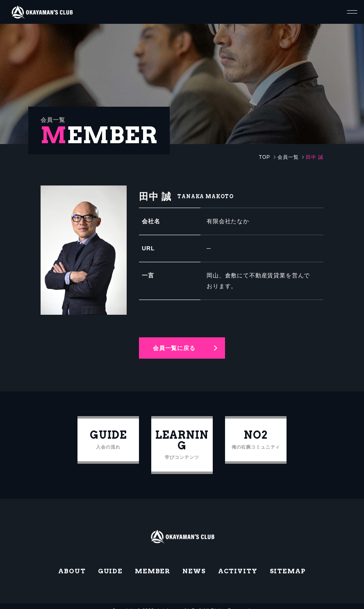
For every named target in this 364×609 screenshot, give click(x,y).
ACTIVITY (238, 562)
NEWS (194, 562)
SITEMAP (288, 562)
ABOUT (71, 562)
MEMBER (152, 562)
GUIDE (109, 562)
